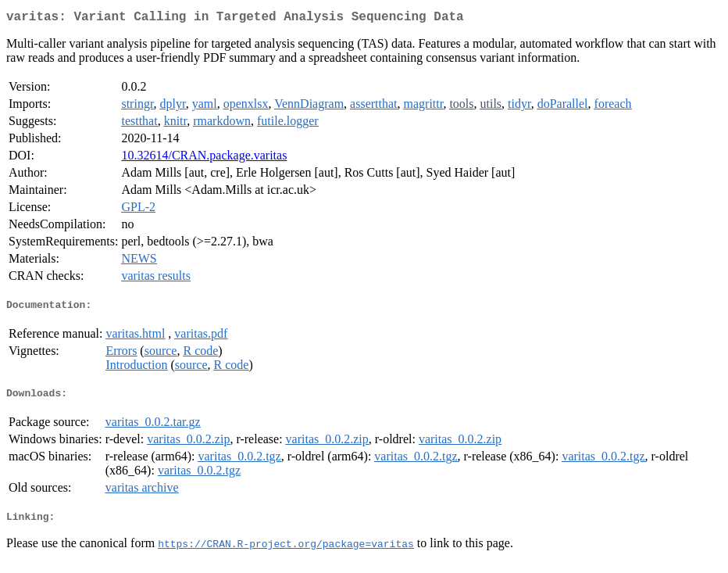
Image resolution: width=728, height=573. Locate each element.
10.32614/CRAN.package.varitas (204, 158)
